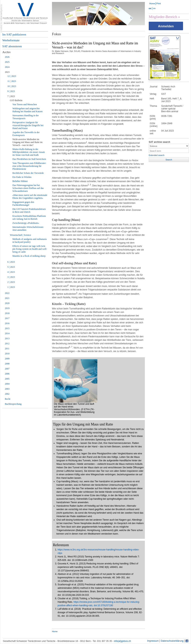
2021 (7, 298)
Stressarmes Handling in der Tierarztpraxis (26, 117)
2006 (7, 374)
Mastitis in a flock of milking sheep (29, 256)
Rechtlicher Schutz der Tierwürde (28, 173)
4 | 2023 (11, 272)
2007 (7, 369)
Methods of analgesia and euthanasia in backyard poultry (30, 241)
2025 (7, 62)
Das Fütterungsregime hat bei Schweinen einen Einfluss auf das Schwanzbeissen (28, 188)
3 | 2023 (11, 277)
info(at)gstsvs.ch (122, 641)
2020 (7, 303)
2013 (7, 338)
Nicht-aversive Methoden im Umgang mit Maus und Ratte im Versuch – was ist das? (27, 142)
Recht (8, 399)
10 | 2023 (12, 86)
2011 (7, 349)
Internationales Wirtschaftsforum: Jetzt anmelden (28, 229)
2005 (7, 379)
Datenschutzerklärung (172, 641)
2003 (7, 389)
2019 (7, 308)
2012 (7, 344)
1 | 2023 (11, 287)
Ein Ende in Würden (22, 177)
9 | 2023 (11, 91)
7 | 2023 (11, 96)
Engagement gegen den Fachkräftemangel (23, 204)
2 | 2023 (11, 282)
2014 (7, 333)
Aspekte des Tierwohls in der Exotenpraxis (26, 134)
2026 (7, 57)
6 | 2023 (11, 262)
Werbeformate (11, 40)
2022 (7, 293)
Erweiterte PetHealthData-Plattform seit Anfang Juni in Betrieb (29, 217)
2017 (7, 318)
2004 (7, 384)
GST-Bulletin (16, 100)
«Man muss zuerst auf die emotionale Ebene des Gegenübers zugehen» (30, 197)
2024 (7, 67)
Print (159, 3)
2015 (7, 328)
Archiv (6, 52)
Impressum (153, 641)
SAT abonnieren (12, 46)
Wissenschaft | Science (20, 235)
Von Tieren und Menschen (25, 104)
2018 (7, 313)
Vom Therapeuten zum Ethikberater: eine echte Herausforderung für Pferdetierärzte (29, 166)
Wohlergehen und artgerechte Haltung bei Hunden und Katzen (27, 110)
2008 (7, 364)
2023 (7, 72)
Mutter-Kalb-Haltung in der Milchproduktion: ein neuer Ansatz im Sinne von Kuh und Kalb (29, 152)
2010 (7, 354)
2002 (7, 394)
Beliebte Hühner (20, 181)
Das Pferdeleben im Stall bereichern (29, 159)
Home (152, 3)
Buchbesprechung (13, 404)
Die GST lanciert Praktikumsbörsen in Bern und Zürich (29, 211)
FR (154, 8)
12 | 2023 (12, 76)
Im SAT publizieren (14, 34)
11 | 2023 (12, 81)
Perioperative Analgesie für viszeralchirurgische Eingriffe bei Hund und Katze (28, 125)
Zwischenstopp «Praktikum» (26, 223)
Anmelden (166, 26)
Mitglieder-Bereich (163, 17)
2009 (7, 359)
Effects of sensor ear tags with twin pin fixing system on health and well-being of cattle (30, 249)
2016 (7, 323)
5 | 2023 (11, 267)
